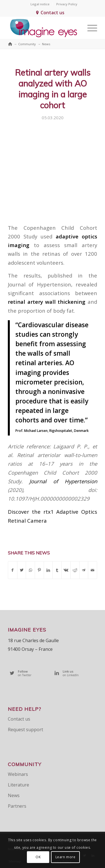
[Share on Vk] (66, 570)
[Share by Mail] (93, 570)
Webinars (18, 774)
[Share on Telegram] (84, 570)
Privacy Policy (67, 4)
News (14, 795)
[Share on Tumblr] (57, 570)
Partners (17, 806)
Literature (18, 785)
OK (38, 857)
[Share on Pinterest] (39, 570)
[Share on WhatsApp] (30, 570)
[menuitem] (40, 4)
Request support (25, 730)
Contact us (53, 13)
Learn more (66, 857)
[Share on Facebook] (13, 570)
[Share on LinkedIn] (48, 570)
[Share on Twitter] (22, 570)
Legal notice (40, 4)
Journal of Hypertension (63, 481)
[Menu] (89, 28)
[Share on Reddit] (75, 570)
